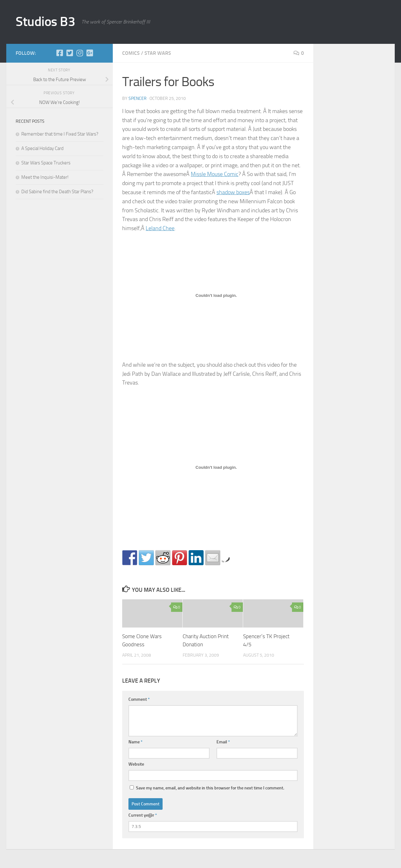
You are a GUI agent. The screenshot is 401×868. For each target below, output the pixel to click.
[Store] (100, 53)
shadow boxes (233, 192)
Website (136, 764)
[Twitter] (70, 53)
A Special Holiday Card (42, 148)
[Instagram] (80, 53)
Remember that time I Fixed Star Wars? (60, 134)
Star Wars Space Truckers (46, 163)
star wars (158, 53)
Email (223, 742)
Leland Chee (160, 228)
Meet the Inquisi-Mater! (45, 177)
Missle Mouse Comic (215, 174)
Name (135, 742)
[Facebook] (60, 53)
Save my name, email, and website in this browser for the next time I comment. (210, 788)
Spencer (138, 98)
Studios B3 (45, 22)
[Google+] (90, 53)
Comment (139, 699)
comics (131, 53)
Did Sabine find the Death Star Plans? (57, 192)
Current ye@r (143, 815)
